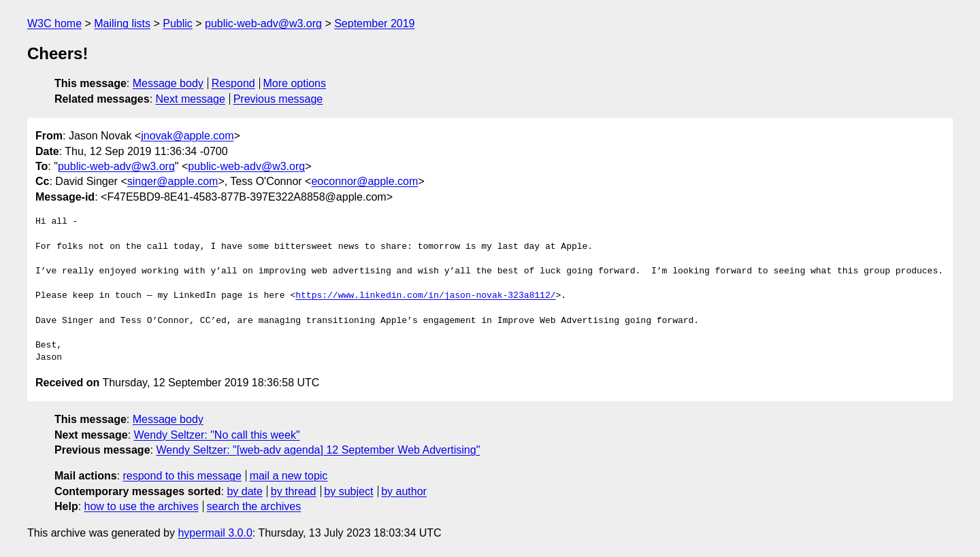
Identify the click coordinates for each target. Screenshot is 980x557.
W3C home (54, 23)
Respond (233, 83)
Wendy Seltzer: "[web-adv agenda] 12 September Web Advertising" (318, 450)
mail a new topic (289, 476)
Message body (168, 83)
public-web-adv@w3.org (263, 23)
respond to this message (182, 476)
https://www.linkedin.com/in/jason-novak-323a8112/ (425, 296)
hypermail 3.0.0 (215, 533)
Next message (191, 99)
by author (404, 491)
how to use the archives (142, 506)
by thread (294, 491)
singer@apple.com (173, 181)
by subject (348, 491)
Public (178, 23)
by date (244, 491)
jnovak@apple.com (187, 136)
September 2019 (374, 23)
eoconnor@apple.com (364, 181)
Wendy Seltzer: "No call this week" (217, 435)
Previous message (278, 99)
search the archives (254, 506)
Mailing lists (122, 23)
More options (295, 83)
